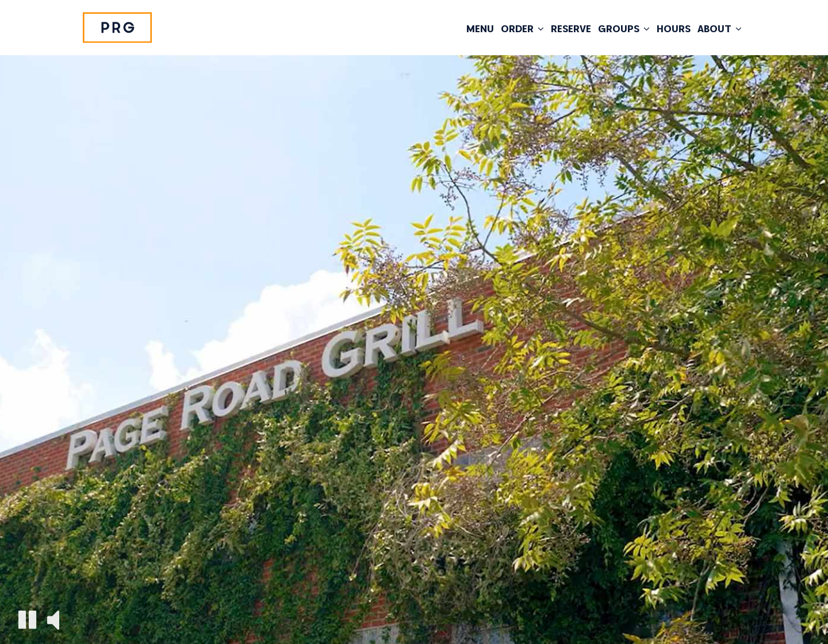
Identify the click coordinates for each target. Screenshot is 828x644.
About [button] (720, 29)
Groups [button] (624, 29)
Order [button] (522, 29)
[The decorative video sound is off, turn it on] (53, 619)
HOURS (674, 29)
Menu (480, 29)
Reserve (571, 29)
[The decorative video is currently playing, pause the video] (27, 620)
